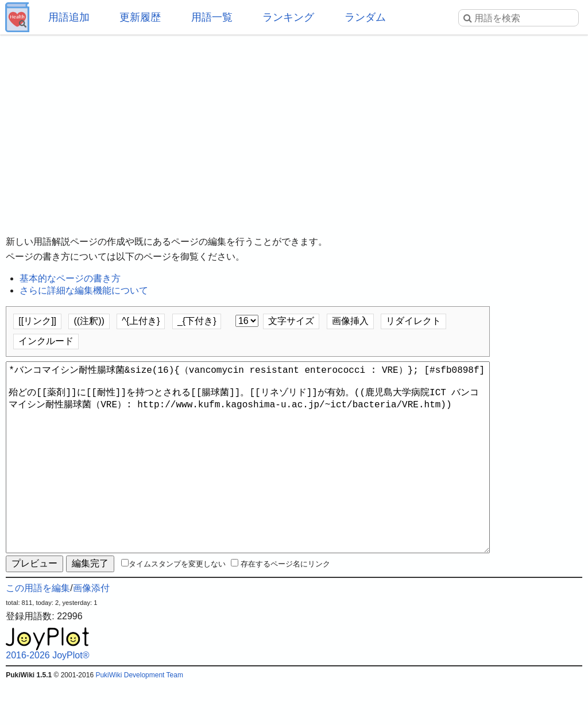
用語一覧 (212, 17)
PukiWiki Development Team (139, 716)
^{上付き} (141, 321)
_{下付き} (197, 321)
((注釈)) (89, 321)
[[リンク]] (37, 321)
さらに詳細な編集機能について (84, 290)
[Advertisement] (294, 126)
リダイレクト (413, 321)
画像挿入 (350, 321)
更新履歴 (140, 17)
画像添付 (91, 629)
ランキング (288, 17)
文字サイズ (291, 321)
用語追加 (69, 17)
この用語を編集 (38, 629)
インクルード (46, 341)
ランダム (365, 17)
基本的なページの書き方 (70, 278)
